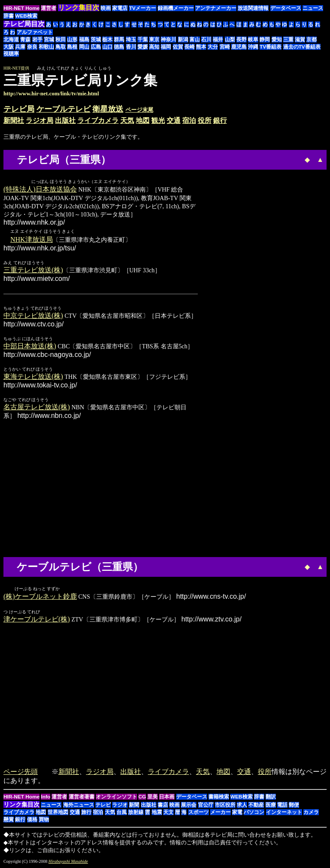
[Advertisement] (254, 85)
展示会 (189, 806)
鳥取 (61, 47)
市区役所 (225, 806)
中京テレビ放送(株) (33, 316)
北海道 (11, 40)
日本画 (167, 798)
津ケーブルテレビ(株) (37, 620)
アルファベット (35, 32)
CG (142, 798)
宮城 (49, 40)
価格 (32, 820)
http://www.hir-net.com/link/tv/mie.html (51, 93)
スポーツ (199, 813)
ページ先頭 (21, 772)
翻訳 (271, 798)
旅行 (86, 813)
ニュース (313, 8)
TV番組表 (270, 47)
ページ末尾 (139, 110)
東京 (154, 40)
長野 (241, 40)
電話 (282, 806)
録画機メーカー (176, 8)
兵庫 (20, 47)
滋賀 (300, 40)
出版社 (65, 120)
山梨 (230, 40)
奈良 (32, 47)
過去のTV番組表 (302, 47)
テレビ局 (19, 109)
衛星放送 (108, 109)
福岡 (166, 47)
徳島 (119, 47)
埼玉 (131, 40)
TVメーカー (142, 8)
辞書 (9, 16)
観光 (158, 120)
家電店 (120, 8)
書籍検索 (219, 798)
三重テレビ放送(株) (33, 270)
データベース (286, 8)
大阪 (9, 47)
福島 (84, 40)
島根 (72, 47)
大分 (213, 47)
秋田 (61, 40)
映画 (106, 8)
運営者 (49, 8)
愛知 (277, 40)
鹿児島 (239, 47)
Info (46, 798)
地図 (143, 120)
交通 (174, 120)
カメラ (311, 813)
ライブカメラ (98, 120)
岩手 (37, 40)
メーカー (220, 813)
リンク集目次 (21, 805)
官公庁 (206, 806)
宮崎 (225, 47)
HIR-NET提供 (16, 68)
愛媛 (143, 47)
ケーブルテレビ (64, 109)
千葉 (143, 40)
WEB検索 (26, 16)
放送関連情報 (253, 8)
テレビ (103, 806)
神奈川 (168, 40)
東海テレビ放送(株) (33, 377)
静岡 (265, 40)
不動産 (256, 806)
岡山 (84, 47)
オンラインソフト (116, 798)
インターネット (284, 813)
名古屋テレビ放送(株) (37, 407)
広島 (96, 47)
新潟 (183, 40)
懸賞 (9, 820)
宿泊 (189, 120)
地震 (157, 813)
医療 (271, 806)
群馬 (119, 40)
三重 (288, 40)
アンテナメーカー (216, 8)
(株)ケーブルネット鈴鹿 (40, 597)
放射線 (136, 813)
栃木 (107, 40)
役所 (205, 120)
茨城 (96, 40)
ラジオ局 (40, 120)
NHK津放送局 (32, 240)
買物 (44, 820)
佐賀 (178, 47)
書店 (163, 806)
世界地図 (58, 813)
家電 (237, 813)
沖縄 (253, 47)
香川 (131, 47)
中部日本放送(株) (30, 346)
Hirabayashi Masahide (68, 862)
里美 (153, 798)
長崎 (189, 47)
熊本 (201, 47)
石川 (206, 40)
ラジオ (120, 806)
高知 (154, 47)
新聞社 (14, 120)
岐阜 (253, 40)
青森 (25, 40)
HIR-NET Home (21, 8)
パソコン (254, 813)
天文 (168, 813)
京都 (312, 40)
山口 (107, 47)
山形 (72, 40)
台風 (122, 813)
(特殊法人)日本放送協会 (40, 190)
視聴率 (11, 54)
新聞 (134, 806)
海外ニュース (79, 806)
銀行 (220, 120)
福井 (218, 40)
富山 (195, 40)
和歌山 (46, 47)
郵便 (294, 806)
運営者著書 (82, 798)
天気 (127, 120)
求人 (242, 806)
